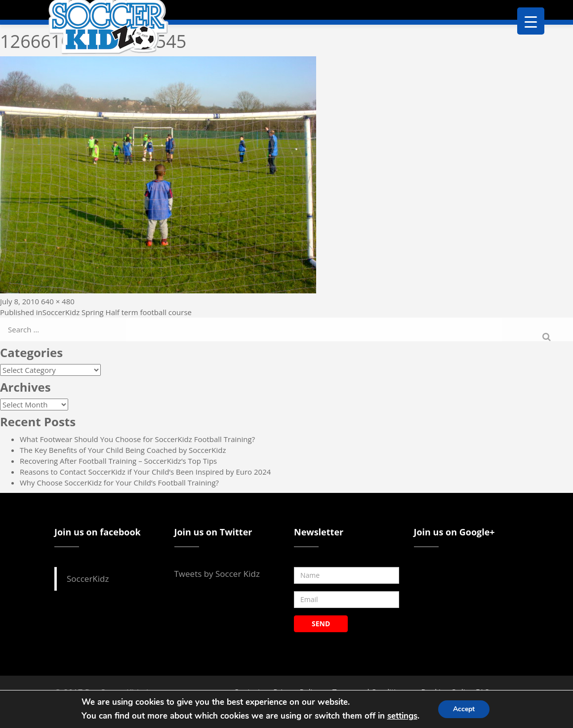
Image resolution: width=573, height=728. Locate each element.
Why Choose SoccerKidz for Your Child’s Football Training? (119, 483)
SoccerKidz (88, 579)
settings (402, 716)
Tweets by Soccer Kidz (217, 574)
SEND (321, 624)
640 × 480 (58, 301)
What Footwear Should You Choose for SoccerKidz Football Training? (137, 439)
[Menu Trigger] (531, 21)
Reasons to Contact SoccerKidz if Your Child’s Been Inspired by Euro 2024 (145, 472)
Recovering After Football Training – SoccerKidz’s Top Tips (118, 461)
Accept (464, 709)
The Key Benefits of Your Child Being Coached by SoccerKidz (123, 450)
